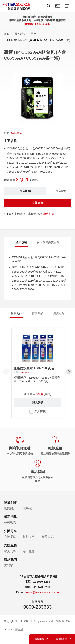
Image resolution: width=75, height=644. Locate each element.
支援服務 (10, 545)
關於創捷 (10, 503)
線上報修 (29, 551)
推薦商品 (38, 313)
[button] (69, 372)
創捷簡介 (10, 508)
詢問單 (8, 565)
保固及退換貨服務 (48, 242)
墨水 (34, 34)
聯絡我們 (58, 6)
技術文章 (29, 537)
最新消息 (10, 517)
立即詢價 (38, 203)
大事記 (27, 508)
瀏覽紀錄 (59, 313)
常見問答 (10, 551)
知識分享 (10, 531)
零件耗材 (20, 34)
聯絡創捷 (49, 214)
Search (49, 6)
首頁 (7, 34)
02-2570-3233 (43, 24)
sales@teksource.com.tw (42, 592)
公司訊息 (10, 523)
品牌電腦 (10, 537)
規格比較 (39, 639)
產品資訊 (48, 537)
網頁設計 (18, 630)
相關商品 (16, 313)
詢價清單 (62, 639)
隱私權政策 (63, 621)
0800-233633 (37, 607)
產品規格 (21, 242)
